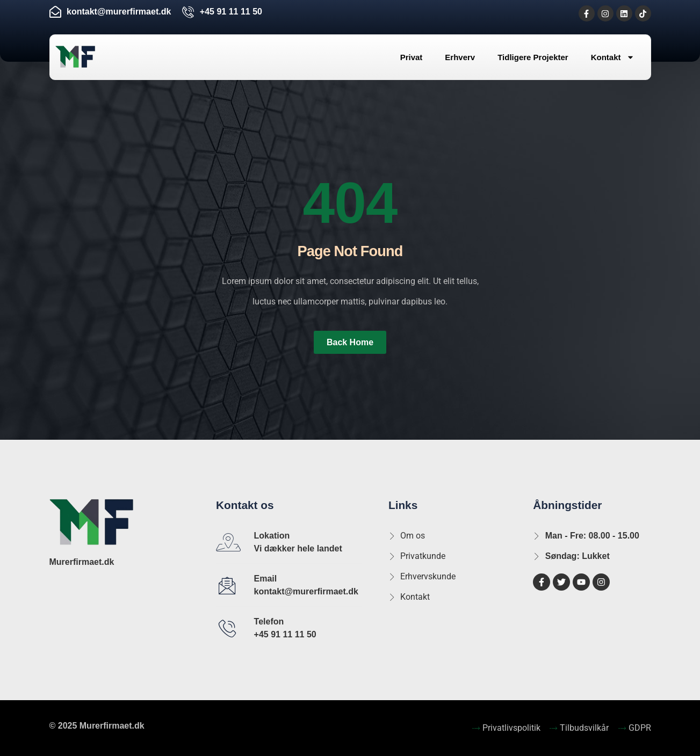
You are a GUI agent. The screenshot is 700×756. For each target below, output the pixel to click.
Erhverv (460, 57)
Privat (412, 57)
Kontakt (613, 57)
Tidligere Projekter (533, 57)
